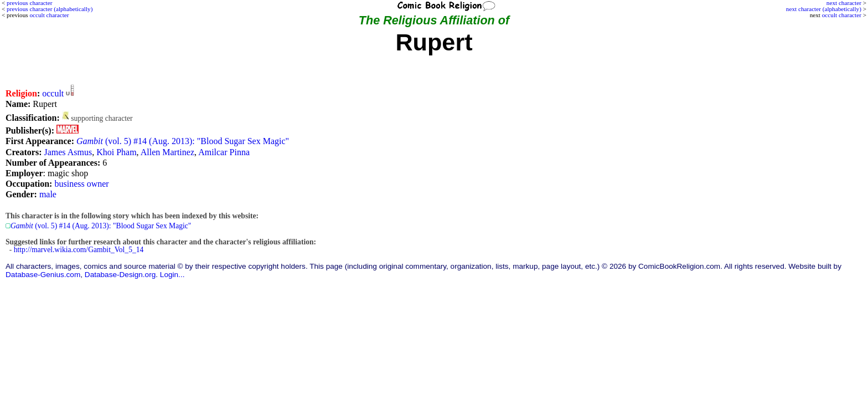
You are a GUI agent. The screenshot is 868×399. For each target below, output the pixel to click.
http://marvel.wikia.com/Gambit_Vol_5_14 (79, 250)
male (48, 194)
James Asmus (68, 152)
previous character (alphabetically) (50, 9)
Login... (172, 275)
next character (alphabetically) (824, 9)
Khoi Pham (116, 152)
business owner (81, 184)
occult (53, 93)
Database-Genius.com (43, 275)
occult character (842, 15)
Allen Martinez (167, 152)
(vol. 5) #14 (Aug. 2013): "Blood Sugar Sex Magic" (183, 141)
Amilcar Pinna (224, 152)
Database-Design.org (120, 275)
